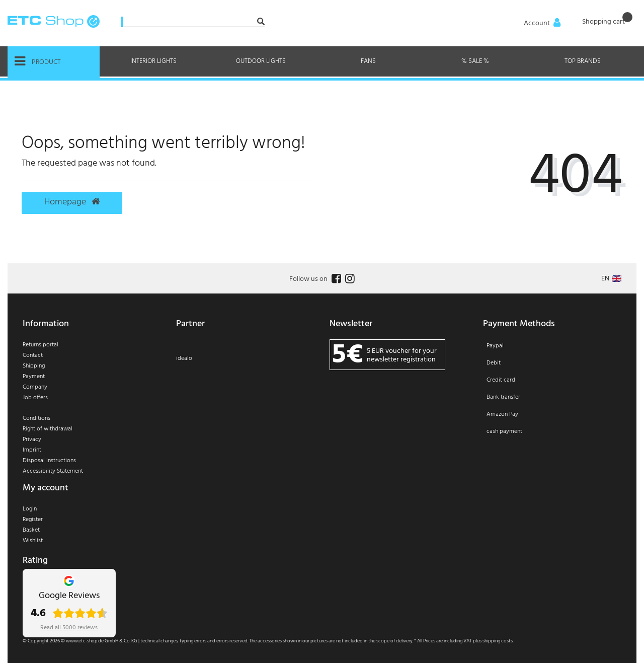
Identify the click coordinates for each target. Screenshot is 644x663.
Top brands (583, 61)
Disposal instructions (49, 461)
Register (33, 520)
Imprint (32, 450)
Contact (33, 355)
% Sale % (475, 61)
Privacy (32, 439)
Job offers (35, 398)
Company (35, 387)
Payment (34, 377)
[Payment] (552, 395)
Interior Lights (153, 61)
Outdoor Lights (261, 61)
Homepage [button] (72, 202)
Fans (368, 61)
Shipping (34, 366)
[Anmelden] (543, 24)
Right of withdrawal (48, 429)
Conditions (36, 418)
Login (30, 509)
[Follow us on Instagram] (349, 279)
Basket (31, 530)
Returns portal (41, 345)
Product (38, 61)
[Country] (611, 279)
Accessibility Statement (53, 471)
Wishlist (33, 541)
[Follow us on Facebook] (335, 279)
